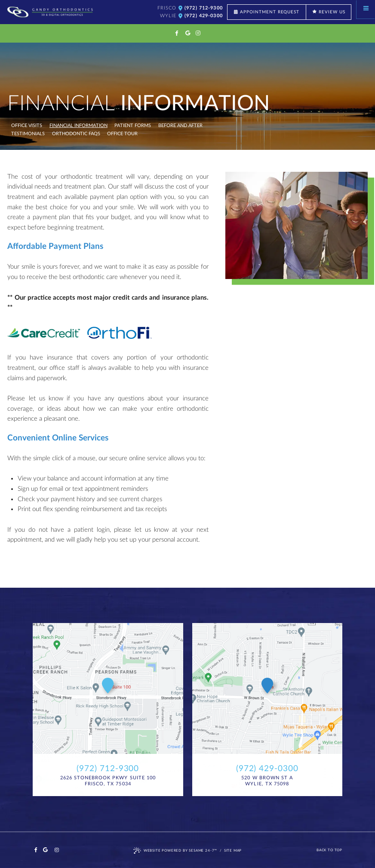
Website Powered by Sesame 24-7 (175, 851)
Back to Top (329, 850)
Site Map (233, 850)
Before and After (180, 126)
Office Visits (27, 126)
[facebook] (177, 33)
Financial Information (78, 126)
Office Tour (122, 134)
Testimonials (28, 134)
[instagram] (198, 33)
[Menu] (366, 9)
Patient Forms (133, 126)
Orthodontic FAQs (76, 134)
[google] (188, 33)
